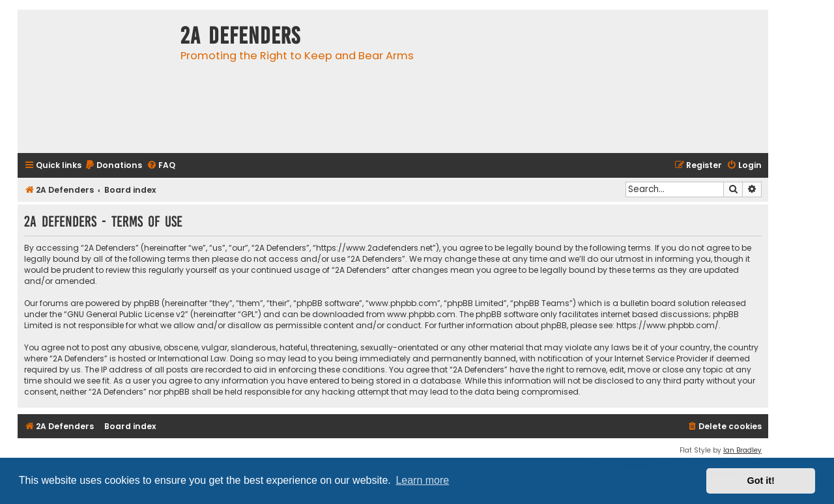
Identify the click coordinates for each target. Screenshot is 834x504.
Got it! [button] (761, 481)
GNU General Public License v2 (126, 314)
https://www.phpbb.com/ (668, 325)
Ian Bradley (742, 450)
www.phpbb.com (421, 314)
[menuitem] (113, 166)
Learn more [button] (422, 480)
